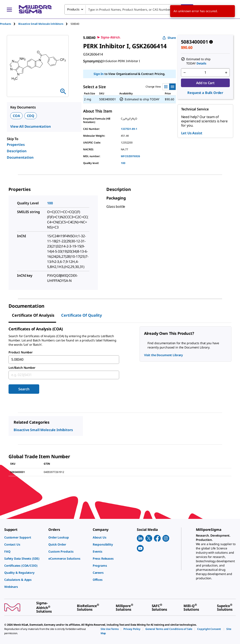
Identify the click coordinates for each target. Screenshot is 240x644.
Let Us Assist (192, 133)
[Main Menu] (9, 9)
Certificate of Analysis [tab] (33, 315)
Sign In (99, 74)
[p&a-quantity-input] (205, 73)
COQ (31, 116)
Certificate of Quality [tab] (82, 315)
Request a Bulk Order (205, 93)
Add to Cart (205, 83)
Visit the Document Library (163, 355)
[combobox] (129, 9)
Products (6, 24)
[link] (24, 537)
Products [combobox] (73, 9)
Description (17, 151)
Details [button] (201, 63)
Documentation (20, 157)
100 (123, 163)
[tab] (9, 24)
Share (169, 38)
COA (16, 116)
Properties (16, 145)
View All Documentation (30, 126)
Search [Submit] (24, 389)
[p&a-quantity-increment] (226, 73)
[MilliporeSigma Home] (35, 9)
